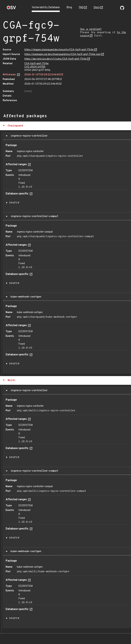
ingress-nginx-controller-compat (34, 216)
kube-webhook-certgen (25, 297)
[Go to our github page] (122, 9)
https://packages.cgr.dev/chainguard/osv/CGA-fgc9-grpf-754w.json (63, 54)
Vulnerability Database (46, 8)
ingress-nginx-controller (28, 136)
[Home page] (11, 9)
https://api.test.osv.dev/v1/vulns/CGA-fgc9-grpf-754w (56, 59)
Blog (69, 8)
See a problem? (91, 29)
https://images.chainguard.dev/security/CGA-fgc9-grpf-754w (59, 50)
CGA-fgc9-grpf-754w (37, 64)
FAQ (81, 8)
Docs (97, 8)
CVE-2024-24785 (35, 67)
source (14, 203)
